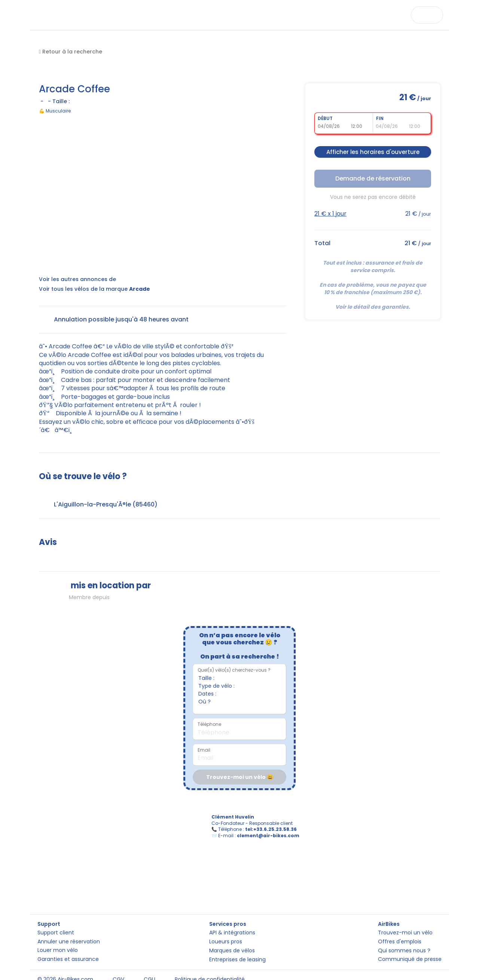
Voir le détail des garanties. (373, 307)
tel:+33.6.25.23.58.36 (276, 834)
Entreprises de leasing (237, 950)
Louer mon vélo (58, 937)
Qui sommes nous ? (404, 937)
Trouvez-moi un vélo (405, 910)
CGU (150, 970)
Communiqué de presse (410, 950)
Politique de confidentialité (210, 970)
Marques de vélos (232, 937)
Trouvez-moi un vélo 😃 (240, 777)
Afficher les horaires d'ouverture (373, 152)
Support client (56, 910)
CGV (118, 970)
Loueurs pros (226, 923)
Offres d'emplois (400, 923)
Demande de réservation (373, 178)
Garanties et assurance (68, 950)
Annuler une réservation (69, 923)
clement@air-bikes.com (273, 840)
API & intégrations (232, 910)
